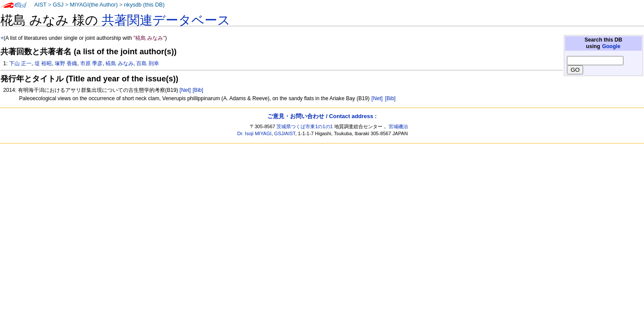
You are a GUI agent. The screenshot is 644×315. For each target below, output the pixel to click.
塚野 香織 (66, 63)
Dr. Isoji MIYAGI (255, 133)
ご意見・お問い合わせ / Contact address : (322, 116)
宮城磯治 (398, 126)
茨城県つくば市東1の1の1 (305, 126)
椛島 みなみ (119, 63)
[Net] (185, 90)
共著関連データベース (166, 20)
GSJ (58, 5)
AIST (40, 5)
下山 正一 (20, 63)
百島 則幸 (147, 63)
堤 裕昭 (43, 63)
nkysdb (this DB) (144, 5)
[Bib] (198, 90)
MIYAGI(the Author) (94, 5)
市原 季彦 (91, 63)
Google (611, 46)
